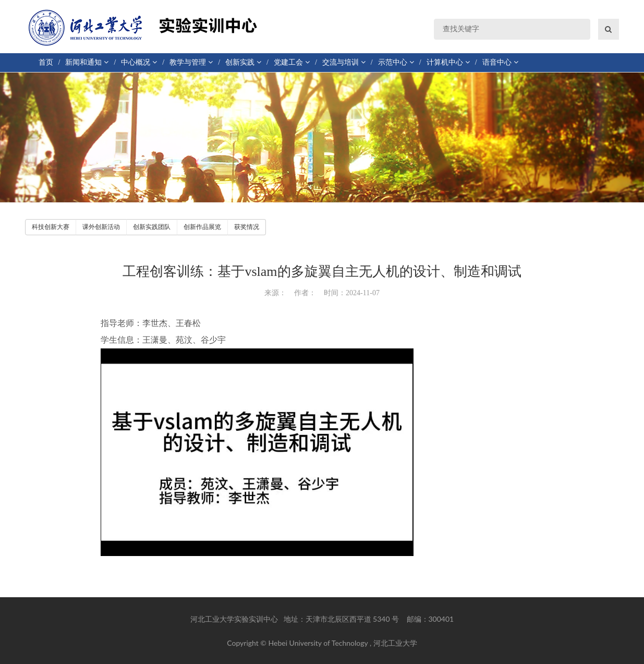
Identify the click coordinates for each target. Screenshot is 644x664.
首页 (46, 62)
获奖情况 (247, 227)
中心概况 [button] (139, 62)
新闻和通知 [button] (87, 62)
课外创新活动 (101, 227)
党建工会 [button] (292, 62)
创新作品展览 (202, 227)
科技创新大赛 (51, 227)
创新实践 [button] (243, 62)
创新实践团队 (152, 227)
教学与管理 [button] (191, 62)
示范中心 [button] (396, 62)
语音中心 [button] (500, 62)
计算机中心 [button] (448, 62)
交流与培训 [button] (344, 62)
